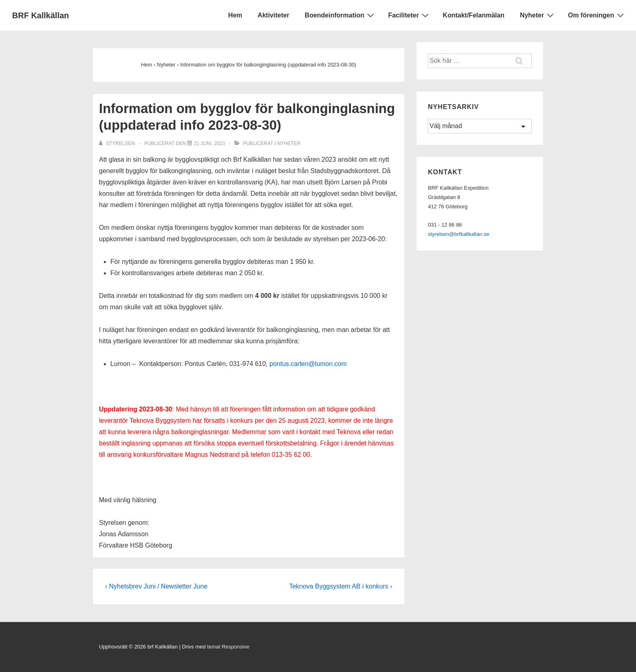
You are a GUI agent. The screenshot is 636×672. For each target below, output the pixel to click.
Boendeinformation (340, 15)
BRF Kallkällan (41, 15)
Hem (235, 15)
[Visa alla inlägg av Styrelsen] (118, 143)
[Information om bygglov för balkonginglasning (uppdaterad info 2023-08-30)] (209, 143)
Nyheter (538, 15)
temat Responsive (228, 647)
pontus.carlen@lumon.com (308, 364)
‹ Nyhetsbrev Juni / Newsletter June (156, 586)
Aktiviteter (273, 15)
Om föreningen (597, 15)
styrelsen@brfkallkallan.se (459, 234)
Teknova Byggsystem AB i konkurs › (341, 586)
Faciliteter (409, 15)
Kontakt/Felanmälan (474, 15)
